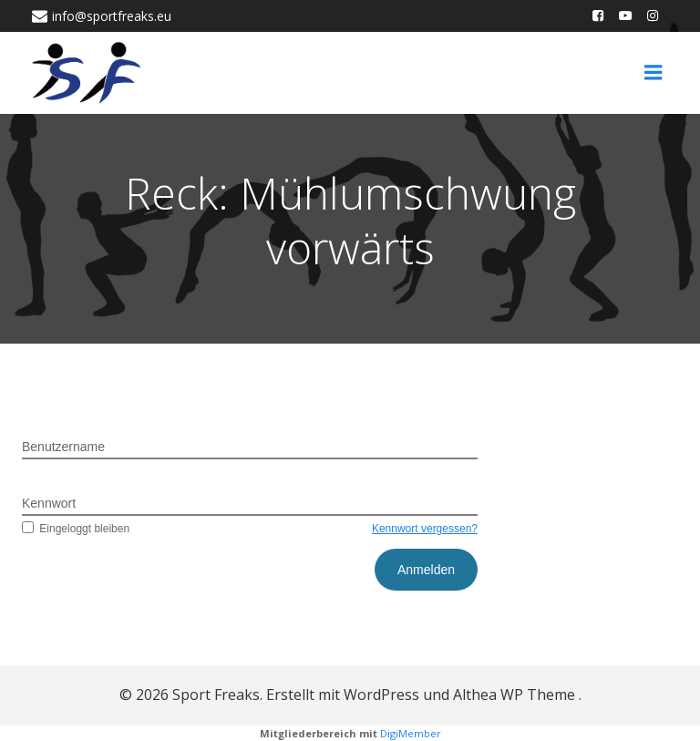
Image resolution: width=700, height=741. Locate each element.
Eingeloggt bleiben (76, 529)
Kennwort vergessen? (425, 529)
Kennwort (49, 503)
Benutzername (63, 447)
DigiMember (411, 733)
